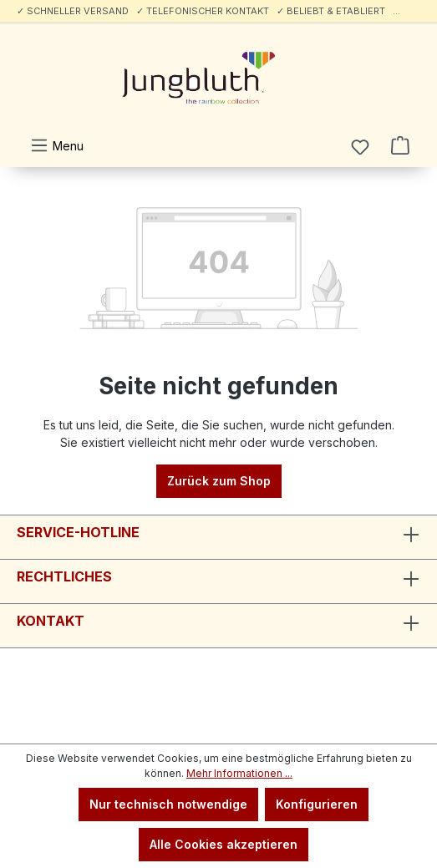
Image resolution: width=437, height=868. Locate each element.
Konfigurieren (317, 804)
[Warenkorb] (400, 145)
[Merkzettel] (360, 147)
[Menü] (57, 145)
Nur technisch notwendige (168, 804)
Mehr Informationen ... (239, 773)
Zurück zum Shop (219, 481)
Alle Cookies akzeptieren (224, 844)
